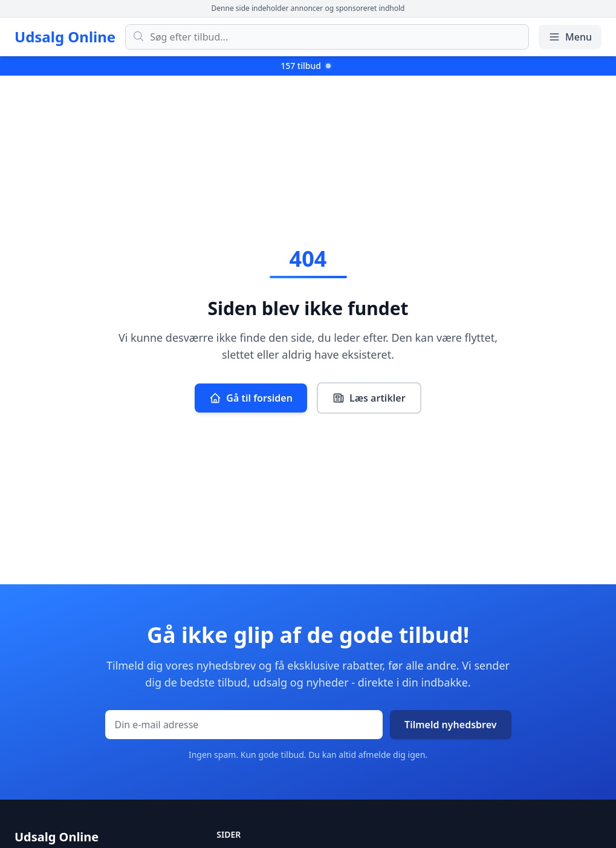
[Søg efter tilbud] (327, 37)
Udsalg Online (65, 37)
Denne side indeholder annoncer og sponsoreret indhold (308, 8)
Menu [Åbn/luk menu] (570, 37)
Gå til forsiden (251, 398)
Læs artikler (369, 398)
